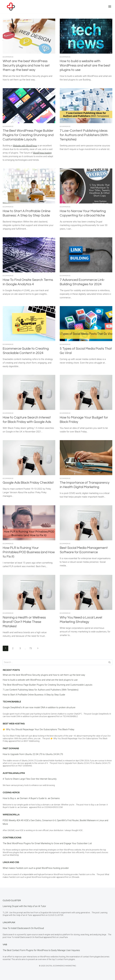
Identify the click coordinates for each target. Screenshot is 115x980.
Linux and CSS (11, 862)
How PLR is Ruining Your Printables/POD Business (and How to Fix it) (29, 552)
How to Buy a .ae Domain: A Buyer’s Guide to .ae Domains (32, 798)
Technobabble (12, 702)
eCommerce (8, 57)
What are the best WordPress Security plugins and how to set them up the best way (26, 65)
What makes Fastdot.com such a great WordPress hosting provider (36, 868)
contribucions (12, 838)
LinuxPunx (9, 922)
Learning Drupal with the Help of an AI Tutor (24, 906)
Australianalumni (14, 773)
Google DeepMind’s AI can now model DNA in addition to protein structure (39, 707)
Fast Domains (11, 748)
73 (31, 648)
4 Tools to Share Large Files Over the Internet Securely (30, 779)
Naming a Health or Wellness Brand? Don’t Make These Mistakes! (24, 622)
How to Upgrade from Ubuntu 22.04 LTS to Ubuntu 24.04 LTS (33, 754)
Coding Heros (11, 793)
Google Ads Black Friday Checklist (28, 483)
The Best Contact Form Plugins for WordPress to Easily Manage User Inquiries (41, 950)
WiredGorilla (11, 815)
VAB (5, 945)
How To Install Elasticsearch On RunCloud (23, 928)
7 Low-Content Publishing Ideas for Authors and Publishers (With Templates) (84, 135)
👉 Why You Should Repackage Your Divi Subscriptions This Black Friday (39, 729)
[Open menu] (110, 7)
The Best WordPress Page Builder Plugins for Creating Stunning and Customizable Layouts (28, 135)
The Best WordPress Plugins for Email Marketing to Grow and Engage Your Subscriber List (47, 843)
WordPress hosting (42, 153)
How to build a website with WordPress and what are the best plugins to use (85, 65)
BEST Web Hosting (14, 724)
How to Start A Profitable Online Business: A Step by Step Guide (34, 695)
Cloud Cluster (12, 900)
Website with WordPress (25, 146)
